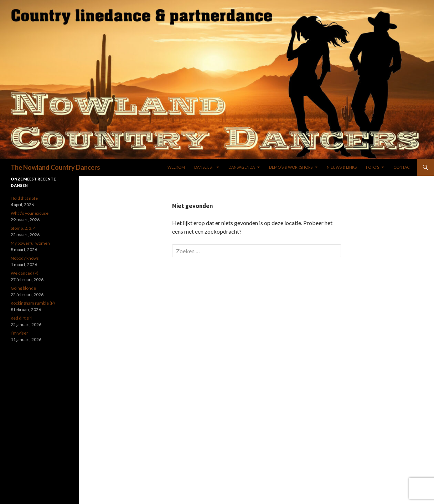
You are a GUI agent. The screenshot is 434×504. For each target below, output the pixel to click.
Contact (403, 167)
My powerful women (30, 243)
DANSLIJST (204, 167)
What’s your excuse (30, 213)
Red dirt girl (22, 318)
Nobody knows (25, 258)
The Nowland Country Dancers (55, 167)
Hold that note (24, 198)
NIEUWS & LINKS (342, 167)
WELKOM (176, 167)
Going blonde (23, 288)
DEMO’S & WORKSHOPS (291, 167)
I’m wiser (19, 333)
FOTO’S (373, 167)
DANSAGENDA (242, 167)
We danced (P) (25, 273)
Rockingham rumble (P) (33, 303)
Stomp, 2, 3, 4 (23, 228)
